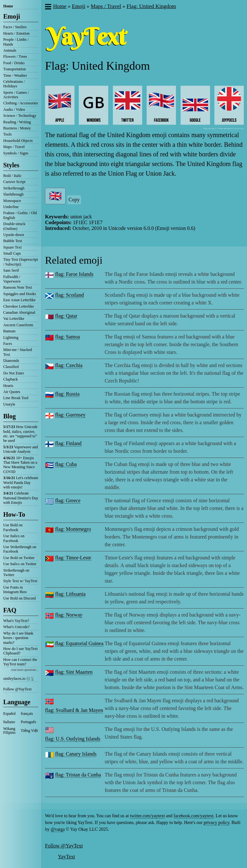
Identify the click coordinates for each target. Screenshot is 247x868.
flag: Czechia (69, 365)
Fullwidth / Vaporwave (12, 279)
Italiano (9, 722)
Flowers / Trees (15, 57)
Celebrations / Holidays (14, 84)
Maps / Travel (14, 147)
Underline (11, 207)
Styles (11, 165)
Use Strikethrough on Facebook (20, 549)
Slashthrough (13, 194)
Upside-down (14, 235)
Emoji (12, 16)
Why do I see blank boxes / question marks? (18, 638)
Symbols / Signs (16, 153)
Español (9, 714)
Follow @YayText (17, 689)
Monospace (12, 201)
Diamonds (11, 361)
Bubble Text (13, 241)
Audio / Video (14, 110)
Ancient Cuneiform (18, 325)
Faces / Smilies (15, 27)
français (27, 714)
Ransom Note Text (18, 287)
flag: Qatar (66, 316)
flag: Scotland (69, 295)
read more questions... (25, 670)
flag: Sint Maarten (74, 672)
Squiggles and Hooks (20, 294)
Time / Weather (15, 75)
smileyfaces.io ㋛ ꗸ (18, 679)
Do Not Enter (14, 373)
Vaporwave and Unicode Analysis (21, 449)
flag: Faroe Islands (74, 274)
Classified (11, 367)
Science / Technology (20, 116)
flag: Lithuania (70, 594)
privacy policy (216, 823)
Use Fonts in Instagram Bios (15, 590)
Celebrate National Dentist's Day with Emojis (21, 498)
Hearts (8, 386)
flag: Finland (68, 443)
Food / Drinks (14, 63)
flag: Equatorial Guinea (79, 643)
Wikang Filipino (9, 731)
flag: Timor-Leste (73, 558)
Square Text (12, 247)
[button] (48, 7)
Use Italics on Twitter (20, 564)
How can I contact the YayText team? (20, 662)
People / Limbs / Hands (16, 42)
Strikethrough (14, 188)
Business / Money (17, 128)
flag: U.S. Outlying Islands (73, 739)
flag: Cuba (66, 464)
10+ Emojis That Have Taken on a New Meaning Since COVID (20, 465)
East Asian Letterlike (19, 300)
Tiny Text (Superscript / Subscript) (21, 262)
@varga (58, 829)
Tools (8, 134)
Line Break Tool (16, 398)
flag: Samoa (67, 337)
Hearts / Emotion (16, 33)
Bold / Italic (12, 176)
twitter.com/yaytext (147, 816)
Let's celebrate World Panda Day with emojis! (21, 482)
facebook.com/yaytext (194, 816)
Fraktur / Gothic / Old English (20, 215)
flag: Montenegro (73, 529)
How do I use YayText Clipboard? (20, 651)
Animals (10, 50)
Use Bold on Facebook (13, 527)
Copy (74, 200)
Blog (9, 416)
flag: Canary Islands (76, 754)
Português (29, 722)
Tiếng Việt (30, 731)
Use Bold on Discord (19, 598)
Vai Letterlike (14, 319)
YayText (66, 857)
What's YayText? (16, 621)
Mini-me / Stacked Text (18, 352)
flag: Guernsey (70, 415)
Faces (8, 344)
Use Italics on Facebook (14, 538)
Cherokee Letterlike (19, 306)
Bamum (9, 331)
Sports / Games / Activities (16, 95)
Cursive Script (14, 182)
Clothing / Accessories (21, 103)
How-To (14, 514)
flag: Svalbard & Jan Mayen (74, 710)
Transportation (14, 69)
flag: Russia (67, 394)
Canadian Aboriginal (19, 312)
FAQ (10, 610)
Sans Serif (11, 270)
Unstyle (9, 404)
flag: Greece (68, 500)
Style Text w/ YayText (20, 581)
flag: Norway (69, 615)
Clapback (10, 379)
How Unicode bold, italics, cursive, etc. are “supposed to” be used (20, 434)
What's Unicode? (16, 627)
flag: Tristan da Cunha (78, 775)
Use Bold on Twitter (19, 558)
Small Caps (12, 253)
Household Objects (18, 141)
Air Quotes (12, 392)
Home (8, 6)
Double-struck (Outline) (14, 226)
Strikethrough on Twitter (16, 573)
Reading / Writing (17, 122)
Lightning (11, 338)
